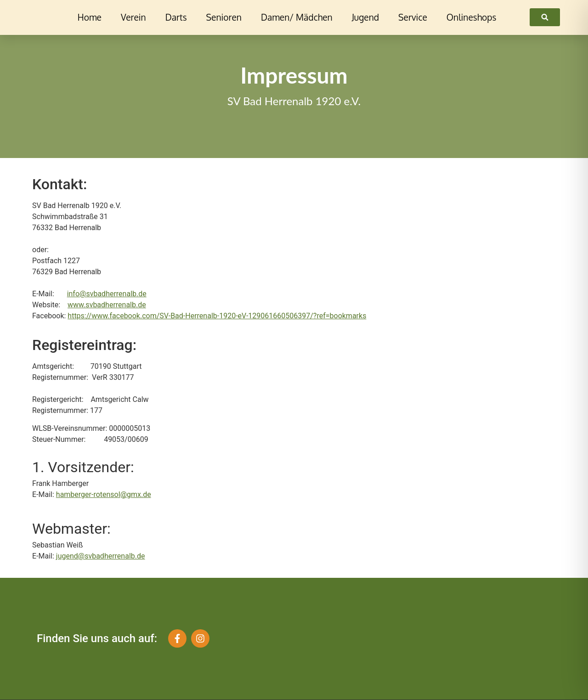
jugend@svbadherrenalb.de (101, 556)
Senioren (224, 17)
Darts (176, 17)
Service (413, 17)
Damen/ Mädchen (297, 17)
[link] (545, 17)
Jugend (365, 17)
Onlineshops (472, 17)
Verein (133, 17)
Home (90, 17)
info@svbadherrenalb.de (107, 294)
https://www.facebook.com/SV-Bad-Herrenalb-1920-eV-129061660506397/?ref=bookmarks (217, 316)
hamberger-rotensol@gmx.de (104, 494)
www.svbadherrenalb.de (107, 305)
